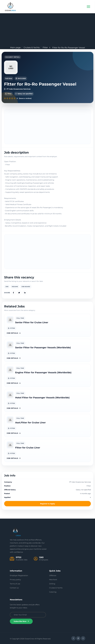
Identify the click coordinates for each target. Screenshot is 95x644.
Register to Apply (48, 504)
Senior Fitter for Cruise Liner (32, 322)
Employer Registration (19, 575)
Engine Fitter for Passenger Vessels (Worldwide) (43, 372)
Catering (53, 592)
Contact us (14, 588)
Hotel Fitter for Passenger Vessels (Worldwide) (42, 398)
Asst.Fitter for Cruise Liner (30, 423)
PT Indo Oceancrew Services (17, 89)
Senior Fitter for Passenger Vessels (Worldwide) (43, 348)
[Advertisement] (48, 30)
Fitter (45, 48)
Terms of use (15, 584)
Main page (15, 48)
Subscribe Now (21, 621)
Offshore (53, 575)
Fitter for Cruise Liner (28, 448)
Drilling (52, 584)
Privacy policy (15, 580)
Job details (14, 333)
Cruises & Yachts (32, 48)
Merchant (53, 580)
